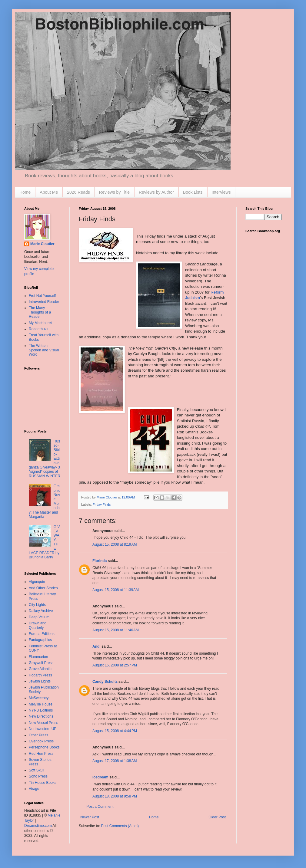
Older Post (217, 817)
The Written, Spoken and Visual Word (44, 350)
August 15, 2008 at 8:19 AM (115, 544)
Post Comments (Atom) (120, 826)
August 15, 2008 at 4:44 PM (115, 731)
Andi (96, 646)
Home (25, 192)
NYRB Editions (41, 710)
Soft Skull (37, 770)
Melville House (41, 704)
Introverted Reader (44, 302)
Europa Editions (42, 634)
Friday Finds (102, 505)
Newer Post (90, 817)
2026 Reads (78, 192)
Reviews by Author (156, 192)
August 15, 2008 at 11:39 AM (116, 590)
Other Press (38, 735)
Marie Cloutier (42, 244)
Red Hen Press (41, 754)
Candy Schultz (105, 682)
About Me (49, 192)
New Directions (41, 716)
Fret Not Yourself (42, 296)
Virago (34, 789)
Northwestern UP (43, 729)
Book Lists (193, 192)
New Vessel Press (43, 723)
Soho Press (38, 776)
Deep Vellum (39, 617)
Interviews (221, 192)
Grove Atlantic (40, 669)
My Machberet (40, 323)
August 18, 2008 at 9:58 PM (115, 796)
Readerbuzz (39, 329)
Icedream (100, 777)
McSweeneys (40, 698)
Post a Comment (100, 807)
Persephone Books (44, 747)
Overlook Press (41, 741)
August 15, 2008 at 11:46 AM (116, 630)
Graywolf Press (41, 663)
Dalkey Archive (41, 611)
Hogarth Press (40, 675)
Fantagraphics (40, 640)
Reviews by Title (114, 192)
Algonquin (37, 582)
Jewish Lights (40, 681)
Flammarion (38, 657)
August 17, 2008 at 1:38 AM (115, 761)
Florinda (100, 561)
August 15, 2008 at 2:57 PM (115, 665)
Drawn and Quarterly (38, 625)
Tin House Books (43, 783)
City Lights (37, 605)
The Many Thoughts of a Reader (40, 312)
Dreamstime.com (38, 826)
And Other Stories (43, 588)
